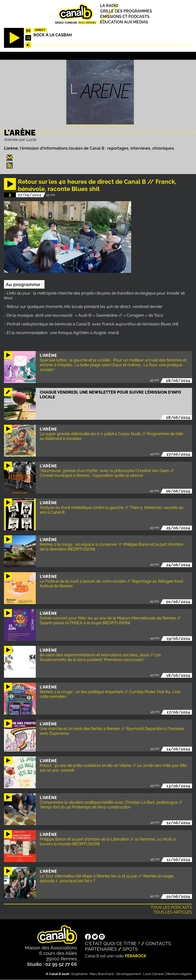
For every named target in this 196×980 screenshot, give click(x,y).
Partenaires (101, 949)
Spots (130, 949)
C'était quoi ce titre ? (113, 943)
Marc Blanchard (102, 974)
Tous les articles (173, 912)
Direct (40, 30)
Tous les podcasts (171, 907)
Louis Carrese (154, 974)
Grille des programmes (126, 11)
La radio (109, 6)
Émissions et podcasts (125, 17)
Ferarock (136, 956)
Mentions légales (179, 974)
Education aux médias (124, 22)
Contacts (158, 943)
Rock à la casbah (53, 35)
